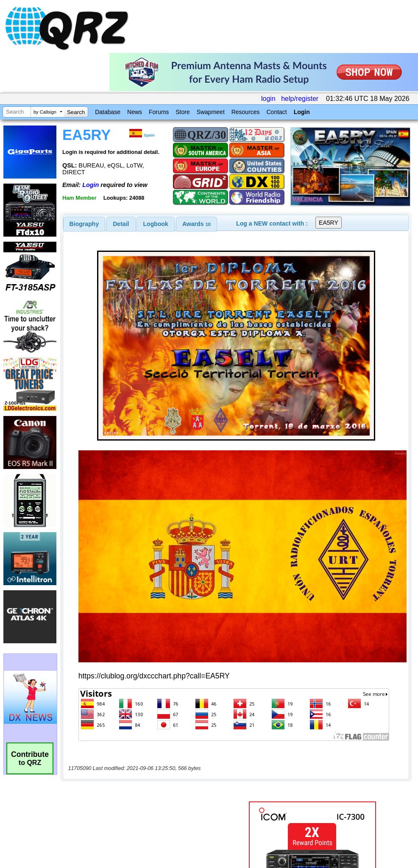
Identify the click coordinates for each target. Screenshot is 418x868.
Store (183, 112)
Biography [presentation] (84, 224)
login (268, 99)
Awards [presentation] (196, 224)
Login (302, 112)
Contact (276, 112)
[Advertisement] (144, 649)
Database (108, 112)
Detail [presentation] (121, 224)
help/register (300, 99)
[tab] (84, 224)
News (135, 112)
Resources (246, 112)
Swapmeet (211, 112)
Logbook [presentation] (156, 224)
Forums (159, 112)
